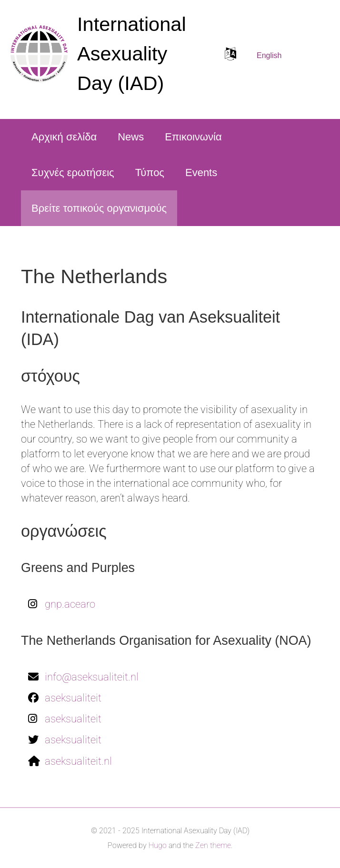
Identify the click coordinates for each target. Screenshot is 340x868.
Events (201, 173)
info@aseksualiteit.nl (92, 677)
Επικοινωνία (193, 137)
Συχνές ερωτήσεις (73, 173)
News (131, 137)
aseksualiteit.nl (78, 761)
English (269, 55)
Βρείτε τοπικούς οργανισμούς (99, 208)
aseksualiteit (73, 698)
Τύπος (150, 173)
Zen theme (213, 845)
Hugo (158, 845)
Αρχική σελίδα (64, 137)
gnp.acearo (70, 604)
